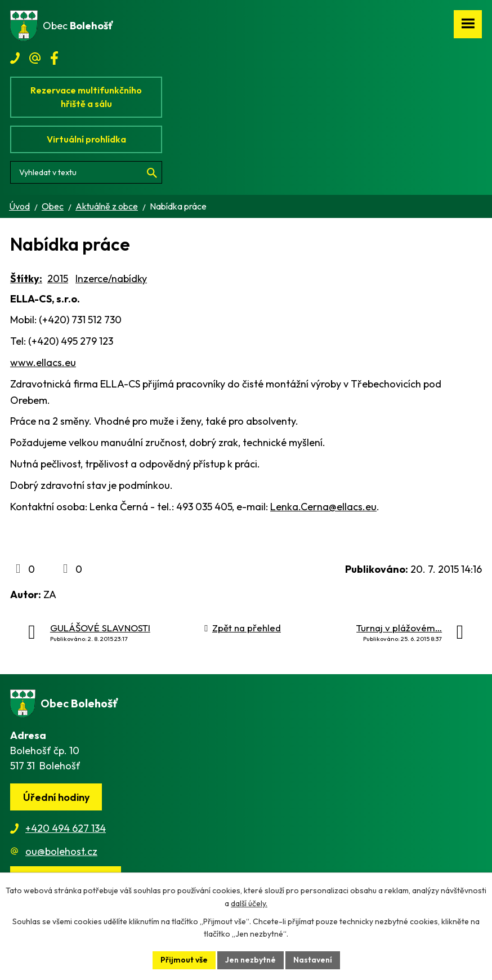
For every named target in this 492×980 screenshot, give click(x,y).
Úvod (19, 206)
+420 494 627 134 (66, 828)
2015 (58, 279)
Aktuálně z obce (107, 206)
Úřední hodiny (56, 797)
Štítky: (26, 279)
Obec (53, 206)
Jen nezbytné (251, 960)
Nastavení (313, 960)
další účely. (249, 903)
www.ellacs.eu (43, 362)
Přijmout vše (184, 960)
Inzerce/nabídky (111, 279)
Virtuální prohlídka (86, 139)
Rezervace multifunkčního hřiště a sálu (86, 97)
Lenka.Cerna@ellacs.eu (323, 507)
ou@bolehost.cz (61, 851)
